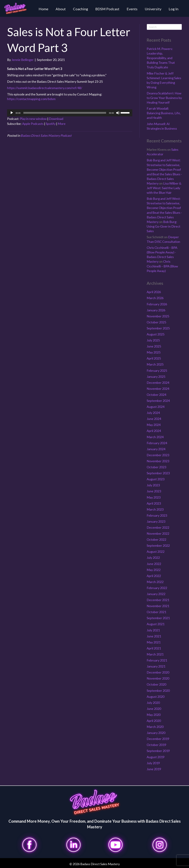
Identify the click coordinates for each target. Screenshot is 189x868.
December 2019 (158, 739)
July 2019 (153, 763)
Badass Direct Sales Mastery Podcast (46, 135)
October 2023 (156, 467)
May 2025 (154, 352)
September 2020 (158, 691)
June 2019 (154, 769)
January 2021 (156, 666)
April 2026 (154, 292)
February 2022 (157, 588)
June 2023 (154, 491)
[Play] (12, 113)
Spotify (51, 124)
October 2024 (156, 395)
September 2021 (158, 618)
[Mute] (118, 113)
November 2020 (158, 678)
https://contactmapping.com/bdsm (31, 99)
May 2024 (154, 425)
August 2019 (156, 757)
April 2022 (154, 576)
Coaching (81, 9)
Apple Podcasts (33, 124)
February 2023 (157, 515)
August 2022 (156, 552)
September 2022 (158, 545)
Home (43, 9)
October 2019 (156, 745)
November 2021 (158, 606)
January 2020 (156, 733)
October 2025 (156, 322)
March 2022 (155, 582)
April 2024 (154, 431)
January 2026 (156, 310)
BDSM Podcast (107, 9)
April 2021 (154, 648)
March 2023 (155, 509)
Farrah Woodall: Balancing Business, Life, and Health (164, 113)
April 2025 (154, 358)
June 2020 (154, 709)
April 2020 (154, 721)
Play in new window (33, 119)
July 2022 (153, 558)
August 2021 (156, 624)
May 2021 (154, 642)
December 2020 (158, 672)
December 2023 (158, 455)
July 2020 (153, 703)
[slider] (65, 113)
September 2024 (158, 401)
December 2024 (158, 383)
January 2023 (156, 521)
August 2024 (156, 407)
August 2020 (156, 697)
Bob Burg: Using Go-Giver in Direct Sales (163, 226)
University (153, 9)
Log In (174, 9)
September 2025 (158, 328)
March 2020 (155, 727)
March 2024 (155, 437)
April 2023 (154, 503)
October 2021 (156, 612)
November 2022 (158, 533)
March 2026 (155, 298)
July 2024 (153, 413)
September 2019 (158, 751)
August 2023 (156, 479)
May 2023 (154, 497)
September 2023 (158, 473)
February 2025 (157, 371)
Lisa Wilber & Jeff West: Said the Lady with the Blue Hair (164, 188)
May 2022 (154, 570)
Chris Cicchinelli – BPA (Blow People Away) (162, 266)
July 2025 (153, 340)
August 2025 (156, 334)
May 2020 (154, 715)
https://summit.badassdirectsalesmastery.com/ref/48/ (45, 88)
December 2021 (158, 600)
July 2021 (153, 630)
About (61, 9)
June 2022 (154, 564)
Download (56, 119)
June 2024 (154, 419)
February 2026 (157, 304)
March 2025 (155, 364)
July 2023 (153, 485)
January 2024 (156, 449)
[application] (70, 113)
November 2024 (158, 389)
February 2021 (157, 660)
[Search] (164, 27)
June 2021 (154, 636)
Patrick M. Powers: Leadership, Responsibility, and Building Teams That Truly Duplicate (161, 58)
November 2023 (158, 461)
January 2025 (156, 377)
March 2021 (155, 654)
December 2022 (158, 527)
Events (132, 9)
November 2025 (158, 316)
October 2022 (156, 539)
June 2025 (154, 346)
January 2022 (156, 594)
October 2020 (156, 684)
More (62, 124)
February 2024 (157, 443)
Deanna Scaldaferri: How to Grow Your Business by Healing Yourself (164, 98)
